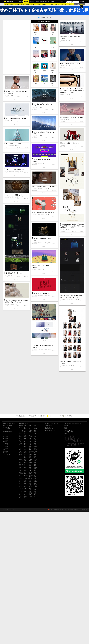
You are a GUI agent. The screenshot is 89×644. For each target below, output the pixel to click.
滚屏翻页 (77, 4)
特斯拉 (31, 493)
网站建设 (53, 2)
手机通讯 (37, 104)
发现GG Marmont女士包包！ (43, 340)
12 (59, 2)
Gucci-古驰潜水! (13, 247)
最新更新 (44, 4)
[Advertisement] (17, 47)
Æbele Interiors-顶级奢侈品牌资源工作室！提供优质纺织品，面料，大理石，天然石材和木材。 (46, 289)
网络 (20, 498)
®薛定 (70, 4)
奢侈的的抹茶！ (12, 375)
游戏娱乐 (8, 249)
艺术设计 (11, 122)
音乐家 (26, 496)
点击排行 (57, 4)
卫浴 (20, 491)
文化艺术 (12, 249)
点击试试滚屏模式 (69, 416)
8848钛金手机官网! (43, 102)
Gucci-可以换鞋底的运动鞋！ (17, 221)
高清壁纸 (42, 2)
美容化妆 (8, 377)
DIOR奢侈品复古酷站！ (14, 171)
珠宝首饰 (14, 274)
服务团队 (66, 427)
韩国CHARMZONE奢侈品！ (17, 479)
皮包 (25, 498)
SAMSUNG (32, 451)
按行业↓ (7, 4)
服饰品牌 (34, 131)
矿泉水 (26, 495)
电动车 (26, 493)
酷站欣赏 (26, 2)
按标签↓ (12, 4)
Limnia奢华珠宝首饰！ (17, 272)
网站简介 (66, 426)
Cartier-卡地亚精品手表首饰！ (44, 180)
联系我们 (66, 434)
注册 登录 (82, 4)
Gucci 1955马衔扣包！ (15, 297)
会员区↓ (38, 4)
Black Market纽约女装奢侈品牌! (46, 503)
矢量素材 (37, 2)
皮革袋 (31, 496)
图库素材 (31, 2)
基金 (20, 493)
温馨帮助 (64, 4)
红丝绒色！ (13, 427)
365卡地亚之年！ (16, 196)
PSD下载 (47, 2)
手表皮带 (46, 413)
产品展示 (34, 208)
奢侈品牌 (11, 92)
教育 (30, 491)
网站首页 (21, 2)
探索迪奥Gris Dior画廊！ (44, 155)
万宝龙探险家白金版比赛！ (17, 145)
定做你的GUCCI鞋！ (41, 315)
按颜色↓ (23, 4)
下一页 (61, 416)
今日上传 (51, 4)
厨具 (20, 490)
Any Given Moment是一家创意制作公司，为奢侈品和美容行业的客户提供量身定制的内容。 (19, 118)
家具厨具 (43, 441)
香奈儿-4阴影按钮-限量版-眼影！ (20, 88)
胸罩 (25, 435)
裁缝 (25, 491)
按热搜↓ (33, 4)
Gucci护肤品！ (38, 206)
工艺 (30, 490)
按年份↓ (28, 4)
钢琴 (20, 496)
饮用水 (31, 495)
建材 (20, 495)
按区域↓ (17, 4)
